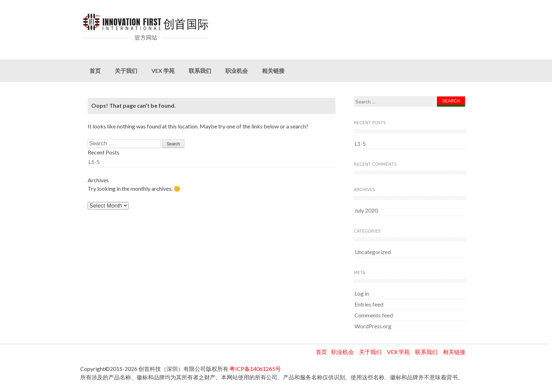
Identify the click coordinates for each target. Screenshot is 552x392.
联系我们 (200, 71)
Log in (362, 293)
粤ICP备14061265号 (255, 369)
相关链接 (273, 71)
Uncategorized (373, 252)
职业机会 (237, 71)
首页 (95, 71)
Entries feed (369, 304)
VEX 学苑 (163, 71)
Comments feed (374, 315)
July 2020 (366, 210)
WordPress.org (373, 326)
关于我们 (126, 71)
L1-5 (94, 162)
